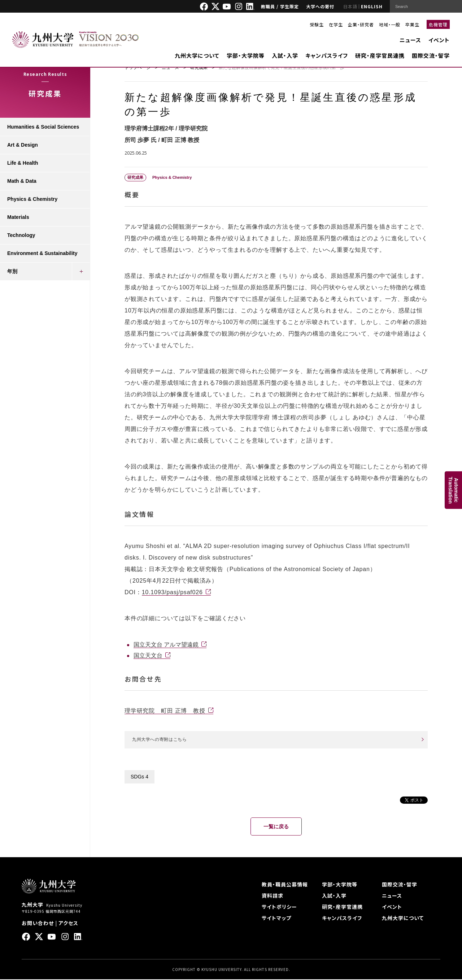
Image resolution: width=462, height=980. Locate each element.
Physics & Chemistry (32, 199)
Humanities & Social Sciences (43, 127)
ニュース (410, 40)
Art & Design (23, 145)
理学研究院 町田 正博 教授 (165, 711)
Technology (21, 235)
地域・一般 (390, 24)
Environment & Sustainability (42, 253)
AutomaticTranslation (453, 490)
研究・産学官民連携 (380, 55)
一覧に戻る (276, 827)
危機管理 (438, 24)
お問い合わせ (38, 924)
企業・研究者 (361, 24)
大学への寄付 (320, 6)
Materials (18, 217)
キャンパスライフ (327, 55)
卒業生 (412, 24)
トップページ (138, 68)
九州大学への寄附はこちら (164, 740)
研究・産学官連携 (342, 907)
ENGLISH (372, 6)
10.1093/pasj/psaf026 (172, 592)
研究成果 (199, 68)
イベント (439, 40)
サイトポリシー (279, 907)
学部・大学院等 (246, 55)
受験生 (317, 24)
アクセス (68, 924)
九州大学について (197, 55)
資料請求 (273, 896)
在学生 (336, 24)
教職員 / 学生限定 (280, 6)
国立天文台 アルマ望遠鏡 (166, 645)
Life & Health (23, 163)
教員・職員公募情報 (285, 885)
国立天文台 (148, 655)
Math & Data (22, 181)
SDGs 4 (140, 777)
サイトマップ (276, 919)
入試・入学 (285, 55)
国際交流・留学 (431, 55)
